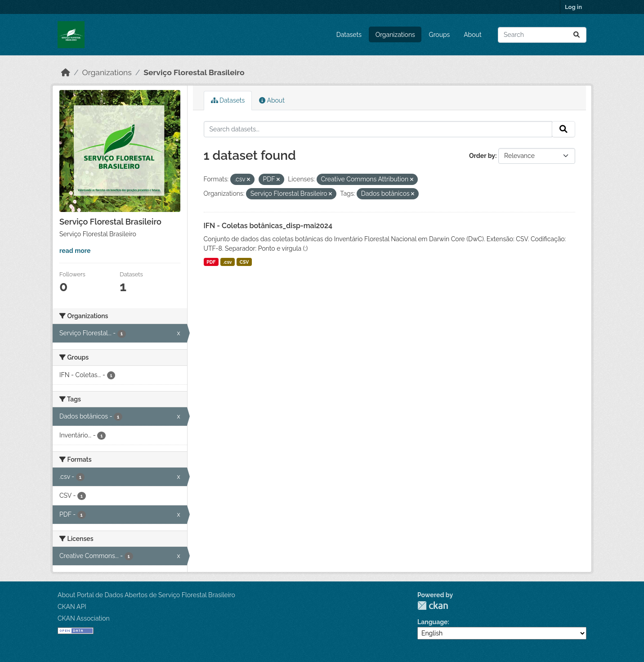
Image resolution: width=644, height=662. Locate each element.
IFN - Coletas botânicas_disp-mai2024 (268, 226)
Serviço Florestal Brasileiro (194, 72)
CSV (244, 262)
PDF (211, 262)
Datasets (349, 35)
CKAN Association (84, 618)
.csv (228, 262)
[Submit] (577, 35)
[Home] (66, 72)
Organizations (395, 35)
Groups (440, 35)
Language (433, 622)
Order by (482, 156)
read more (75, 251)
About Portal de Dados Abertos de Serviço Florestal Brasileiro (146, 595)
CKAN (433, 606)
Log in (573, 7)
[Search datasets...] (542, 35)
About (472, 35)
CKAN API (72, 607)
